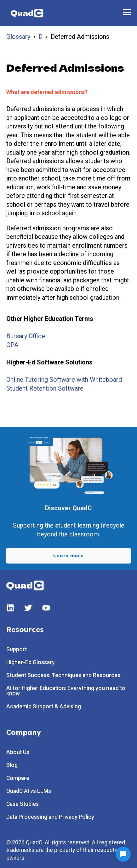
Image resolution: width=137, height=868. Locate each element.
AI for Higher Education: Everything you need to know (66, 691)
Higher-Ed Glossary (31, 662)
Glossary (18, 37)
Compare (18, 778)
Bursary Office (26, 336)
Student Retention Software (45, 388)
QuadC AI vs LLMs (29, 791)
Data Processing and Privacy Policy (50, 817)
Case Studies (23, 804)
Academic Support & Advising (44, 707)
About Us (18, 752)
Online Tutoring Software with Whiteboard (64, 380)
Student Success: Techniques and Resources (63, 675)
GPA (12, 345)
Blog (12, 765)
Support (17, 650)
